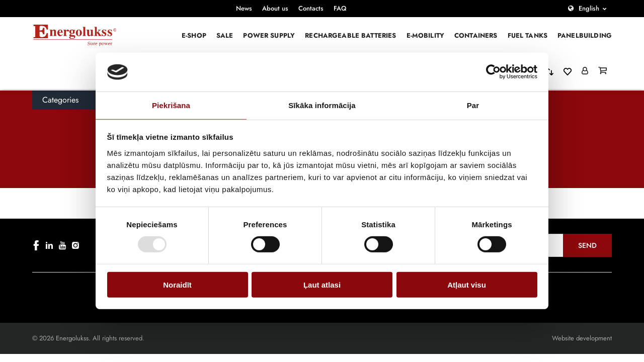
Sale (225, 35)
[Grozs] (602, 71)
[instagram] (75, 245)
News (244, 8)
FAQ (340, 8)
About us (275, 8)
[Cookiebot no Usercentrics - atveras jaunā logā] (493, 72)
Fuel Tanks (528, 35)
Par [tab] (473, 105)
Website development (582, 338)
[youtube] (62, 245)
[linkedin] (49, 245)
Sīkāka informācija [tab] (322, 105)
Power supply (269, 35)
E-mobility (426, 35)
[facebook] (36, 245)
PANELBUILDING (585, 35)
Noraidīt (177, 284)
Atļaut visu (467, 284)
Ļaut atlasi (322, 284)
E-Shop (194, 35)
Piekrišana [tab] (171, 105)
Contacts (311, 8)
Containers (476, 35)
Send (587, 245)
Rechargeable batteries (350, 35)
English (589, 8)
